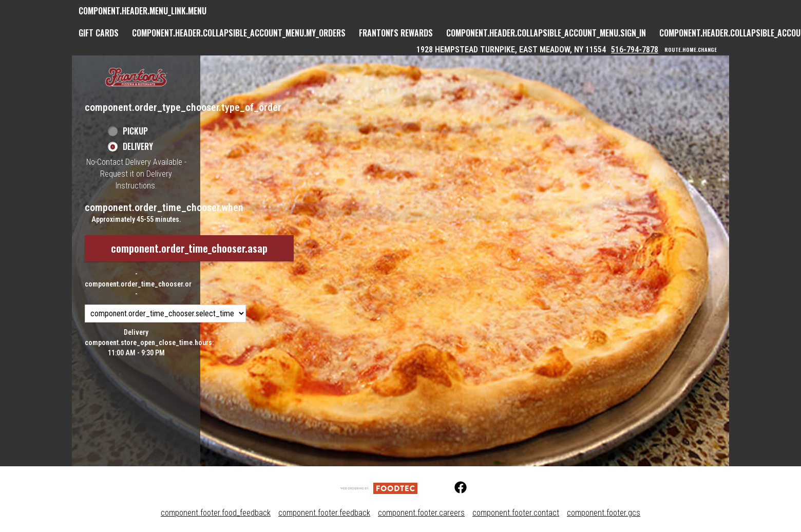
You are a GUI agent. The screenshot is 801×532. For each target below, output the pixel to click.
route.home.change (691, 50)
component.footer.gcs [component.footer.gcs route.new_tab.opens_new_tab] (604, 513)
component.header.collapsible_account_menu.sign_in (546, 33)
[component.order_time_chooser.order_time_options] (165, 313)
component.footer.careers (421, 513)
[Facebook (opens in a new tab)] (454, 488)
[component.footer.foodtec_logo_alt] (379, 488)
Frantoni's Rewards (396, 33)
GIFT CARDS (99, 33)
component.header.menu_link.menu (142, 11)
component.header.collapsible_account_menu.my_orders (239, 33)
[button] (136, 78)
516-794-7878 (635, 50)
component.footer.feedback (324, 513)
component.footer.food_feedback (216, 513)
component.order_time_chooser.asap (189, 248)
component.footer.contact (516, 513)
